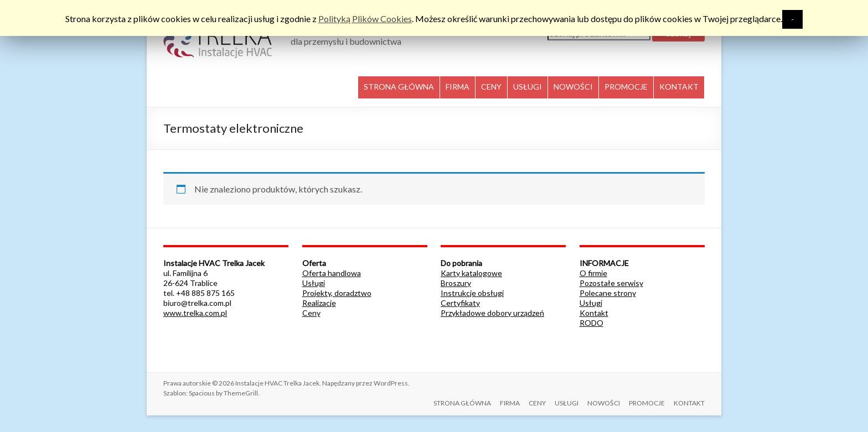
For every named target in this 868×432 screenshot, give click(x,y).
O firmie (593, 273)
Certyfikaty (460, 303)
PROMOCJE (626, 87)
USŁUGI (528, 87)
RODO (591, 323)
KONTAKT (679, 87)
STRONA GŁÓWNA (399, 87)
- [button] (792, 19)
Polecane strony (608, 293)
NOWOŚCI (573, 87)
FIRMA (458, 87)
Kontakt (594, 313)
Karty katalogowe (471, 273)
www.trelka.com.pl (195, 313)
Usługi (314, 283)
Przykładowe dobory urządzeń (492, 313)
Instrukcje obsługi (472, 293)
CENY (491, 87)
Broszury (456, 283)
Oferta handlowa (332, 273)
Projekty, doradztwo (337, 293)
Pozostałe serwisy (611, 283)
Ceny (311, 313)
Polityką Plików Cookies (365, 19)
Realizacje (319, 303)
